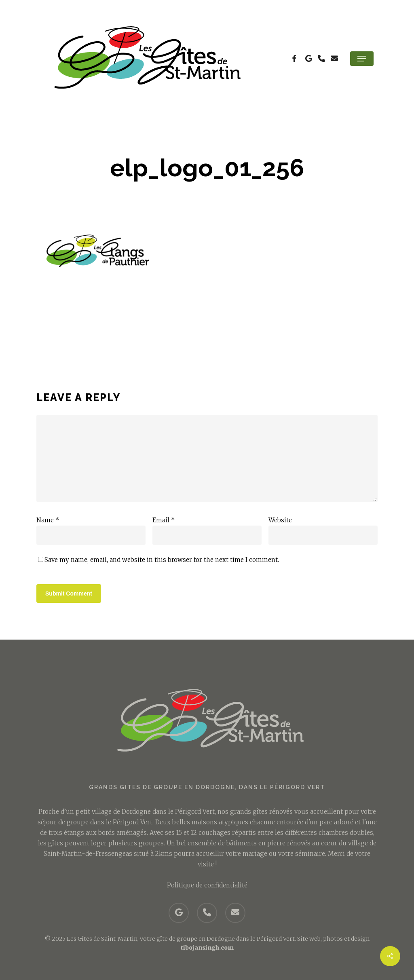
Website (280, 520)
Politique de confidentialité (207, 885)
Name (48, 520)
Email (164, 520)
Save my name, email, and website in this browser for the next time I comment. (162, 560)
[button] (362, 59)
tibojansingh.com (207, 947)
